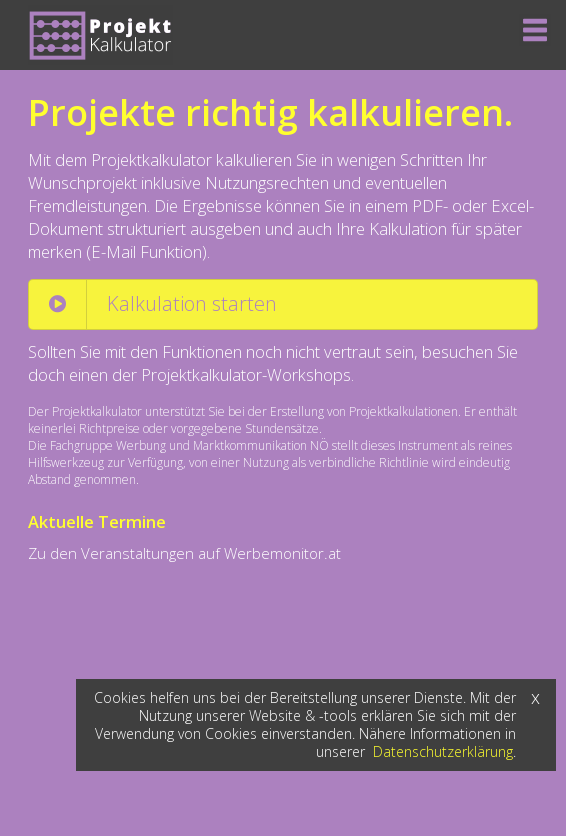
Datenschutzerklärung (443, 751)
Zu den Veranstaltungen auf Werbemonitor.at (184, 553)
